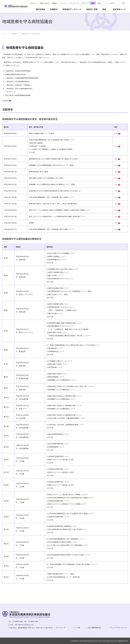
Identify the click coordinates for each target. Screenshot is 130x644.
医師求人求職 (92, 9)
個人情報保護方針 (95, 628)
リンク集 (77, 628)
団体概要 (7, 100)
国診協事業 (40, 9)
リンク (63, 3)
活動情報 (14, 34)
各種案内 (54, 9)
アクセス (33, 3)
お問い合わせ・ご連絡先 (48, 3)
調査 (104, 9)
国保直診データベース (72, 9)
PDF (117, 133)
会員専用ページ (119, 9)
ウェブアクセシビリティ (119, 628)
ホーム (4, 34)
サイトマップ (74, 3)
